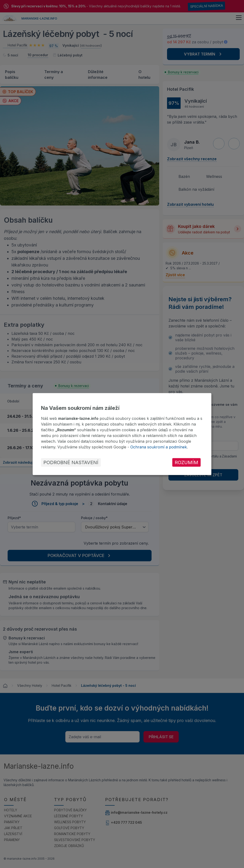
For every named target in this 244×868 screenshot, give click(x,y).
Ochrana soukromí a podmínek (159, 447)
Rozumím (186, 462)
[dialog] (122, 434)
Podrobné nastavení (71, 462)
